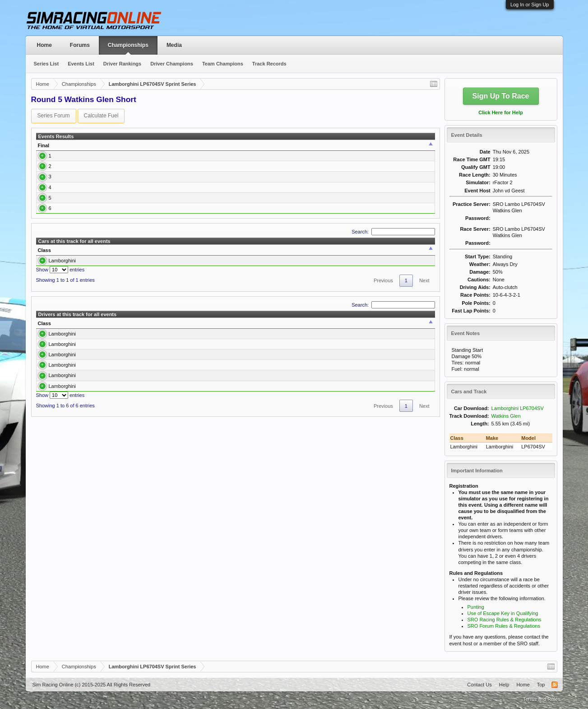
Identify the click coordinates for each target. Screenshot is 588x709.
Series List (46, 64)
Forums (80, 45)
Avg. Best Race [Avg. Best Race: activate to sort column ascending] (329, 301)
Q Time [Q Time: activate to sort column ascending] (254, 149)
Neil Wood (72, 236)
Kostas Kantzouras (81, 216)
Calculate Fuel (101, 116)
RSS (555, 685)
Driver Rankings (122, 64)
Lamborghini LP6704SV (518, 408)
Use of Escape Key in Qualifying (503, 613)
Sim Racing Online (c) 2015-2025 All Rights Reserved (92, 685)
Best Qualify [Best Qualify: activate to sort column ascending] (275, 301)
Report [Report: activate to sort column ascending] (419, 149)
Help (504, 685)
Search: (393, 282)
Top (541, 685)
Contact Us (479, 685)
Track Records (269, 64)
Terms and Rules (542, 699)
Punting (476, 607)
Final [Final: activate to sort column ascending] (44, 149)
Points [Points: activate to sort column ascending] (394, 149)
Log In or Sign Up (530, 5)
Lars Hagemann (78, 165)
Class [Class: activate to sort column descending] (44, 301)
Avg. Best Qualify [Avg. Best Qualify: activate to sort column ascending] (391, 301)
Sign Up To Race (501, 96)
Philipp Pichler (76, 256)
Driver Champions (172, 64)
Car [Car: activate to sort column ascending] (188, 149)
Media (174, 45)
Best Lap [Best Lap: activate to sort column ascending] (278, 149)
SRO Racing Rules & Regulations (505, 620)
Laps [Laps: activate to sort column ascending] (330, 149)
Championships (128, 45)
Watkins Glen (506, 416)
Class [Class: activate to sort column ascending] (159, 149)
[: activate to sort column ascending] (142, 149)
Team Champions (223, 64)
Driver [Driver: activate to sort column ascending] (66, 149)
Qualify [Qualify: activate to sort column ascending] (230, 149)
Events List (81, 64)
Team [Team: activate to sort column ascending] (352, 149)
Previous (383, 331)
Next (424, 331)
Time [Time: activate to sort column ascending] (303, 149)
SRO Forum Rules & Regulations (504, 626)
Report (422, 165)
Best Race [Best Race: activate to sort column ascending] (229, 301)
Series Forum (54, 116)
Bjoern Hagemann (81, 182)
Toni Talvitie (73, 199)
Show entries (60, 321)
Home (44, 45)
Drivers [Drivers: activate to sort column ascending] (162, 301)
